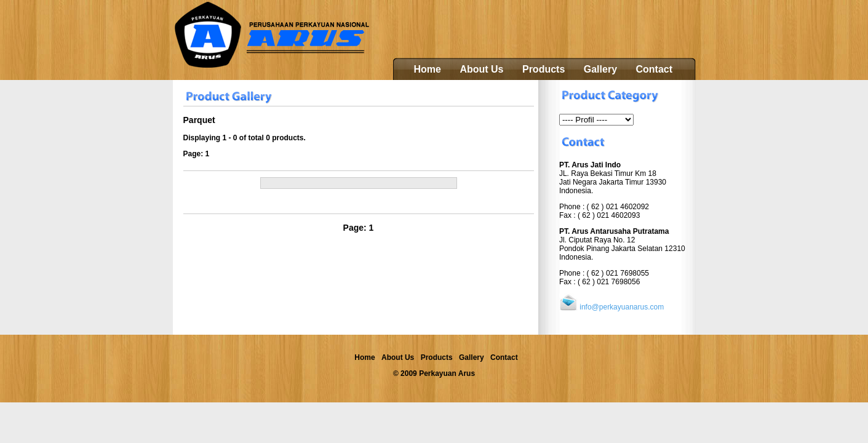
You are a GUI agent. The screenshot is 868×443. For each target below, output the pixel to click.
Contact (654, 69)
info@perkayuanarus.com (622, 307)
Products (543, 69)
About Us (481, 69)
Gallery (600, 69)
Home (428, 69)
